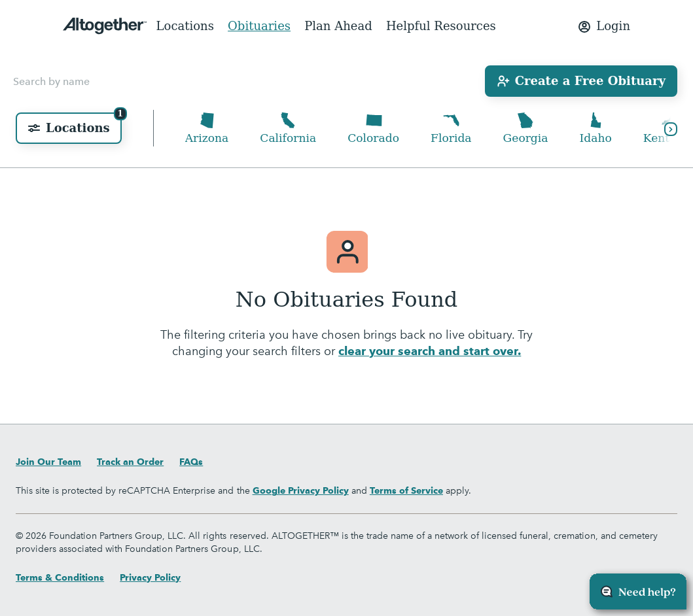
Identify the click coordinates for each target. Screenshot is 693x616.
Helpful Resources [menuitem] (441, 26)
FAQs (191, 462)
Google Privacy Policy (301, 490)
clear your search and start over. (430, 352)
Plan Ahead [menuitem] (338, 26)
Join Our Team (48, 462)
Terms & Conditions (60, 577)
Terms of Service (406, 490)
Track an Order (130, 462)
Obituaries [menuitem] (259, 26)
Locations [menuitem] (185, 26)
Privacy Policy (150, 577)
